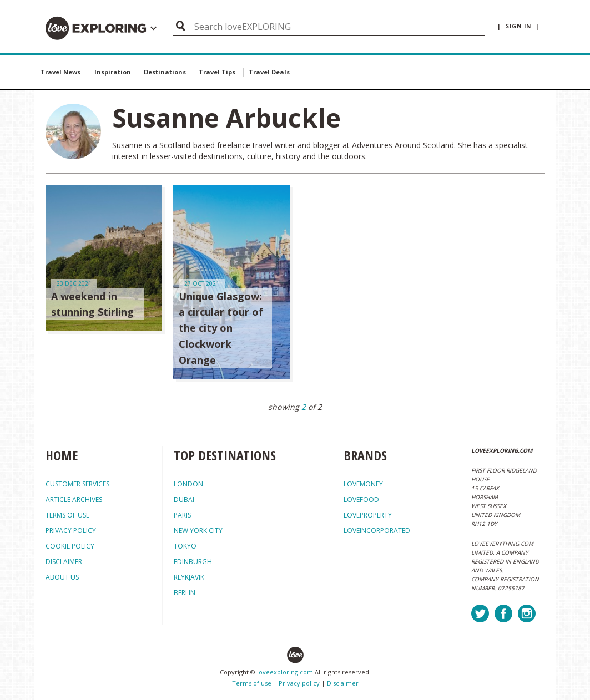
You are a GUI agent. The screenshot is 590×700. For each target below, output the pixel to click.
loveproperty (368, 515)
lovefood (361, 499)
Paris (182, 515)
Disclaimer (343, 683)
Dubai (184, 499)
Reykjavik (189, 577)
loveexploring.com (285, 672)
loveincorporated (377, 531)
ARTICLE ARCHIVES (74, 499)
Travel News (60, 72)
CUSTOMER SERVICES (77, 484)
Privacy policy (299, 683)
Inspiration (113, 72)
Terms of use (252, 683)
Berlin (185, 593)
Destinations (165, 72)
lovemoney (363, 484)
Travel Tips (217, 72)
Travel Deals (269, 72)
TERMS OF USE (67, 515)
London (188, 484)
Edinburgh (193, 562)
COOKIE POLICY (70, 546)
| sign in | (518, 26)
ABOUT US (62, 577)
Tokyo (185, 546)
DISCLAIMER (64, 562)
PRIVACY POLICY (71, 531)
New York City (198, 531)
